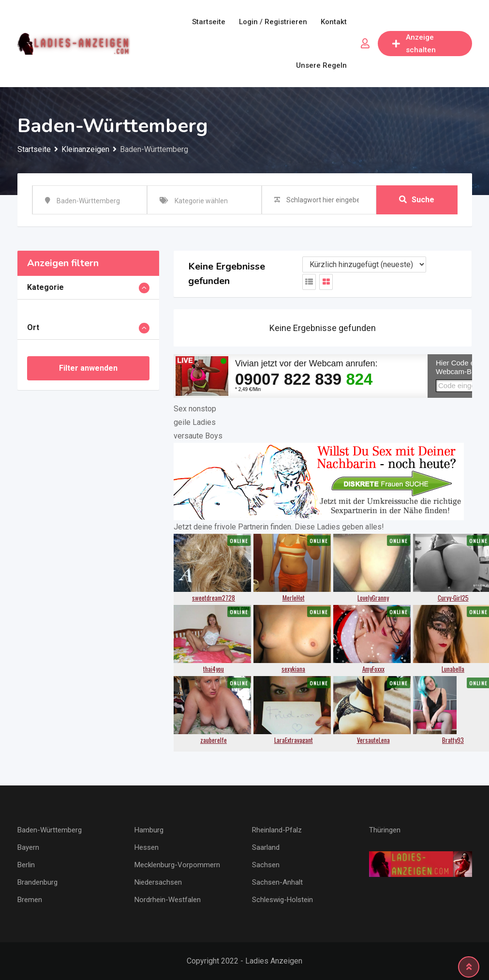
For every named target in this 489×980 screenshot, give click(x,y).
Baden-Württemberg (50, 830)
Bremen (30, 900)
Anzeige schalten (414, 44)
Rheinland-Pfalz (277, 830)
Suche (417, 200)
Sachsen (266, 865)
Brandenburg (37, 882)
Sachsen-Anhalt (277, 882)
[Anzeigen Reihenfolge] (364, 264)
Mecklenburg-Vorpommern (177, 865)
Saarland (266, 847)
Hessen (147, 847)
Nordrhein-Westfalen (168, 900)
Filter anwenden (88, 368)
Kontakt (334, 22)
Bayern (28, 847)
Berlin (26, 865)
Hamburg (149, 830)
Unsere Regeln (321, 65)
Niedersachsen (158, 882)
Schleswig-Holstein (282, 900)
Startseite (209, 22)
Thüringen (385, 830)
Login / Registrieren (273, 22)
